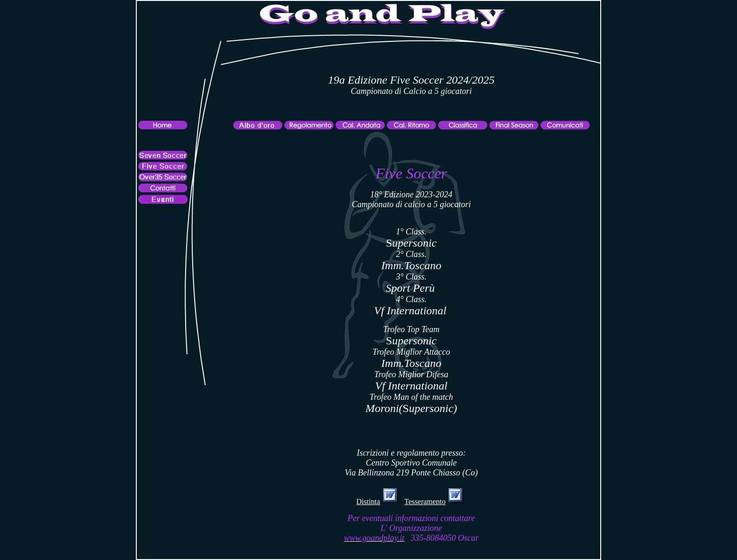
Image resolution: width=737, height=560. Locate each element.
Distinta (368, 502)
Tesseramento (425, 502)
